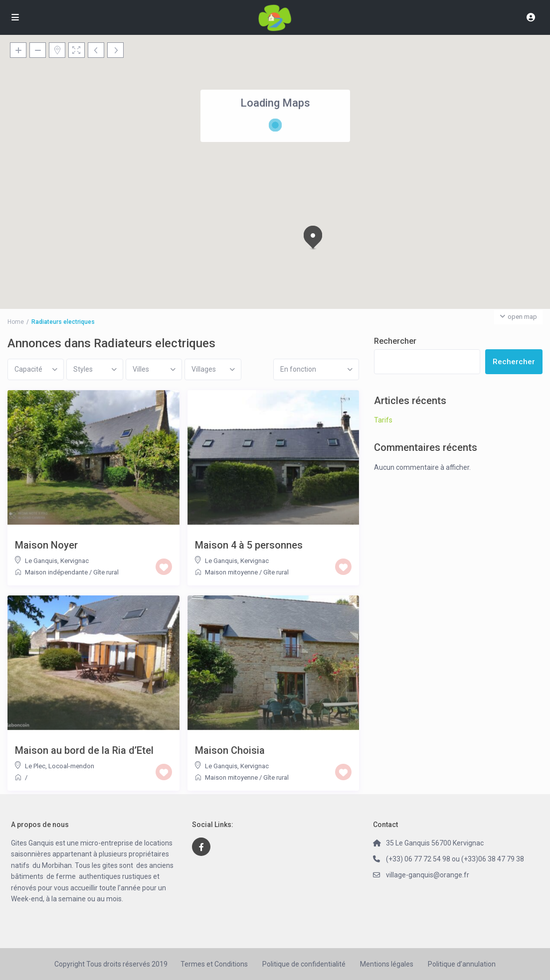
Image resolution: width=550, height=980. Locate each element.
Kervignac (75, 561)
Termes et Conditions (214, 964)
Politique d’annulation (462, 964)
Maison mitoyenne (231, 572)
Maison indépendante (56, 572)
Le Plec (35, 766)
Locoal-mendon (71, 766)
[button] (315, 238)
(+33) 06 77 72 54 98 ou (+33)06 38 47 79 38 (455, 859)
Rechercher (395, 341)
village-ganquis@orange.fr (428, 875)
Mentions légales (387, 964)
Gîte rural (106, 572)
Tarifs (383, 420)
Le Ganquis (41, 561)
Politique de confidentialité (304, 964)
